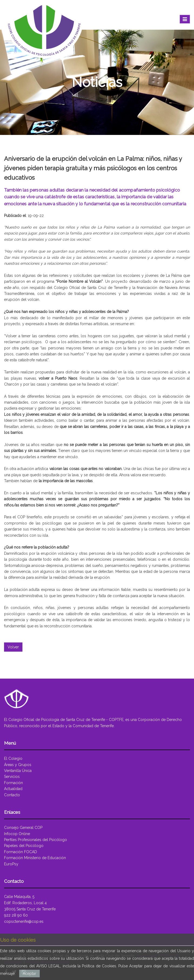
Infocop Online (17, 834)
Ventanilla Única (18, 771)
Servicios (12, 777)
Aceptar (29, 974)
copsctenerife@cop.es (24, 921)
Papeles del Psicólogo (24, 846)
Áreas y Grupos (18, 765)
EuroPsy (11, 864)
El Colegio (13, 758)
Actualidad (13, 789)
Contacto (12, 795)
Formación (14, 783)
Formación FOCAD (21, 852)
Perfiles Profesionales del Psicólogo (36, 840)
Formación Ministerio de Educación (35, 858)
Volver (13, 647)
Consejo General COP (23, 828)
